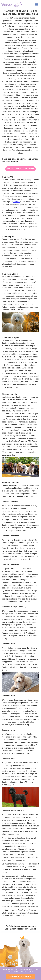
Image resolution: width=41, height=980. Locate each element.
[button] (36, 5)
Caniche (16, 202)
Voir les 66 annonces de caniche (20, 169)
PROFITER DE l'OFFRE (21, 976)
